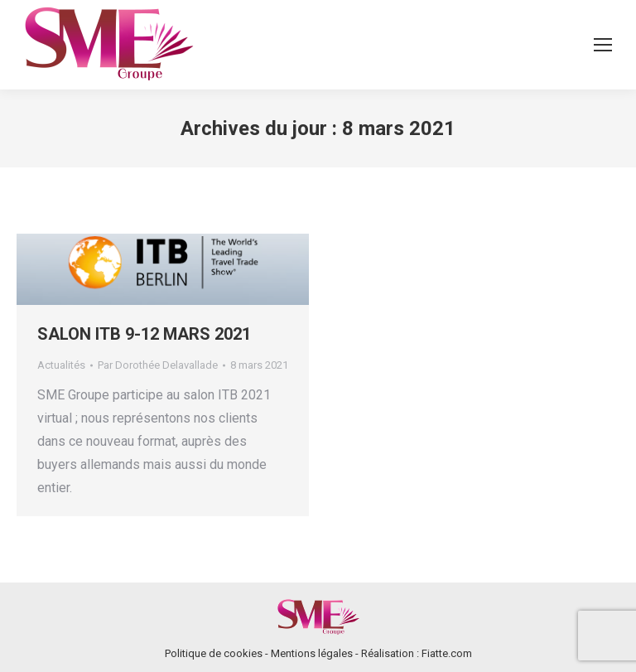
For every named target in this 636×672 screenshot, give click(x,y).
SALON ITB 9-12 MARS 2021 (144, 334)
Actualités (61, 365)
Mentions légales (312, 653)
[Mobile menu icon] (603, 45)
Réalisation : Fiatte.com (417, 653)
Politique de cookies (214, 653)
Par (158, 365)
